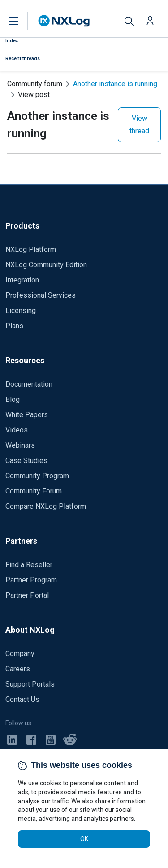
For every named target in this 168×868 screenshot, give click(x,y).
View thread (139, 125)
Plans (14, 326)
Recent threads (23, 59)
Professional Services (41, 295)
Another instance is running (115, 84)
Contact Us (22, 699)
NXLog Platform (31, 249)
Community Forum (34, 491)
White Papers (27, 415)
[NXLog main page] (64, 21)
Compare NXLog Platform (46, 506)
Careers (18, 669)
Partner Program (31, 580)
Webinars (20, 445)
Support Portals (30, 684)
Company (20, 654)
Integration (22, 280)
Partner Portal (27, 595)
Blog (13, 399)
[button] (23, 21)
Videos (17, 430)
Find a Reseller (29, 565)
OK (84, 839)
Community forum (35, 84)
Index (12, 41)
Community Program (37, 476)
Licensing (21, 311)
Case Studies (26, 460)
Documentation (29, 384)
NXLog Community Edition (46, 265)
